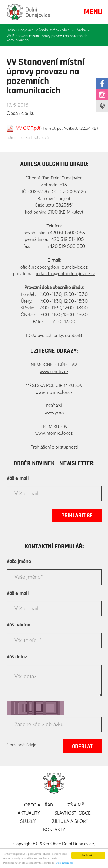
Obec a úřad (39, 805)
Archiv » (83, 30)
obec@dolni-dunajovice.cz (62, 267)
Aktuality (29, 813)
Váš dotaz (17, 657)
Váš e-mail (18, 478)
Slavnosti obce (73, 813)
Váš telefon (18, 625)
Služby (28, 822)
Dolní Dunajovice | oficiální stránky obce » (40, 30)
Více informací (64, 864)
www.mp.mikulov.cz (54, 393)
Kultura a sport (69, 822)
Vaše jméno (19, 562)
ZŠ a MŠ (76, 805)
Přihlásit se (77, 516)
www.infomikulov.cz (54, 433)
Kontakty (54, 830)
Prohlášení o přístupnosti (54, 447)
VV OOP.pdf (28, 128)
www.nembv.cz (54, 372)
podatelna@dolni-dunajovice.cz (65, 274)
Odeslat (82, 746)
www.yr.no (54, 413)
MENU (93, 12)
